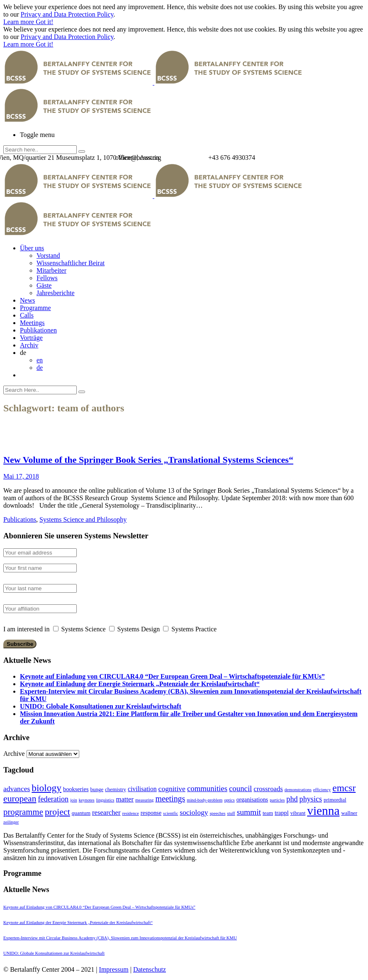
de (40, 368)
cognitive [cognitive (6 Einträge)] (172, 789)
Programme (35, 308)
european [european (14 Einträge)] (20, 799)
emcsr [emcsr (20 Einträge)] (344, 788)
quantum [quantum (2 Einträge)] (81, 813)
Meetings (32, 323)
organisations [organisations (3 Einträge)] (252, 799)
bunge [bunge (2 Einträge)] (97, 789)
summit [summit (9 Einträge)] (249, 812)
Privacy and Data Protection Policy (67, 14)
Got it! (44, 22)
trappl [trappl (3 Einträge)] (282, 813)
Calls (27, 315)
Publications (20, 519)
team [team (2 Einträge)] (268, 813)
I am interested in (27, 629)
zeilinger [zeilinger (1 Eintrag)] (11, 822)
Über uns (32, 248)
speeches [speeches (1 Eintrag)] (217, 813)
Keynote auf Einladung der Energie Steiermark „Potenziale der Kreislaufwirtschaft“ (140, 684)
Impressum (114, 969)
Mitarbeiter (51, 270)
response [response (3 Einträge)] (151, 813)
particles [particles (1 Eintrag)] (277, 800)
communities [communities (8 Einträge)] (207, 788)
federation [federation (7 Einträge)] (53, 799)
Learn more (19, 22)
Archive (14, 754)
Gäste (44, 285)
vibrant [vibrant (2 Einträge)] (298, 813)
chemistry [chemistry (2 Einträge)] (116, 789)
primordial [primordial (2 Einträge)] (335, 800)
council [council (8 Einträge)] (240, 788)
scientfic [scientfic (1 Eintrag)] (171, 813)
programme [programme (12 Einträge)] (23, 812)
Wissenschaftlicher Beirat (71, 263)
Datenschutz (150, 969)
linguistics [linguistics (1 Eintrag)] (105, 800)
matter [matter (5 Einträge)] (125, 799)
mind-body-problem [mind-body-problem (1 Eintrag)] (205, 800)
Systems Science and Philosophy (83, 519)
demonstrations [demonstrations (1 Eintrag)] (298, 790)
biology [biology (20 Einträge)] (46, 788)
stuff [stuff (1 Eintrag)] (231, 813)
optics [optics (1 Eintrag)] (229, 800)
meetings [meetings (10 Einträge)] (170, 799)
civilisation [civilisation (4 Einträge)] (142, 789)
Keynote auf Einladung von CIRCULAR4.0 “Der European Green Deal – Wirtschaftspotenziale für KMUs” (172, 676)
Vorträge (31, 338)
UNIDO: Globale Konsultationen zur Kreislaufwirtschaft (101, 706)
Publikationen (38, 330)
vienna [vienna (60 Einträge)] (323, 811)
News (27, 300)
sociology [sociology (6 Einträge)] (194, 812)
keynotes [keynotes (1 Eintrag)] (87, 800)
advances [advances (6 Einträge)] (17, 789)
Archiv (29, 345)
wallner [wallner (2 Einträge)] (349, 813)
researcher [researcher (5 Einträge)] (106, 813)
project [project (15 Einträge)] (57, 812)
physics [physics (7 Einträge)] (311, 799)
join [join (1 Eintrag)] (74, 800)
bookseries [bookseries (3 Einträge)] (76, 789)
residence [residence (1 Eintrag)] (130, 813)
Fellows (47, 278)
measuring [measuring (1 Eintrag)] (144, 800)
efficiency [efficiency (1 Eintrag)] (322, 790)
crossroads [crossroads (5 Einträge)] (268, 789)
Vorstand (48, 255)
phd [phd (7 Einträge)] (292, 799)
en (40, 360)
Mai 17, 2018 (21, 476)
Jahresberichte (56, 293)
